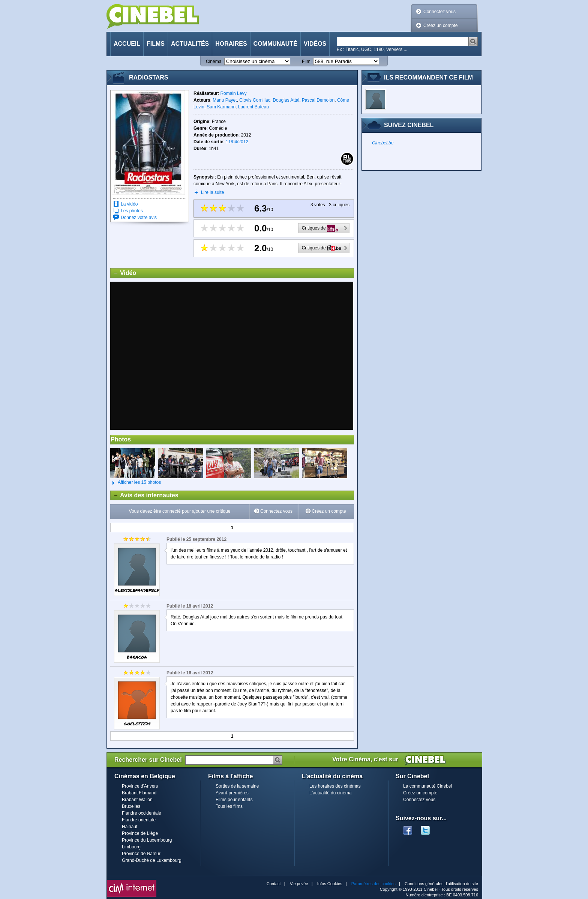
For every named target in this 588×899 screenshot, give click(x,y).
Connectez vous (439, 12)
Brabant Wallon (137, 800)
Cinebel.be (383, 143)
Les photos (132, 211)
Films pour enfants (234, 800)
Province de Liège (140, 833)
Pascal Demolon (318, 100)
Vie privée (299, 884)
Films (156, 44)
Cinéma (214, 62)
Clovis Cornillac (255, 100)
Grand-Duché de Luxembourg (152, 860)
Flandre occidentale (142, 813)
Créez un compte (440, 26)
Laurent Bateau (253, 107)
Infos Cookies (330, 884)
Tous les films (229, 806)
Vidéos (315, 44)
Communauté (275, 44)
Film (306, 62)
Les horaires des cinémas (335, 786)
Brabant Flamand (139, 793)
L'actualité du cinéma (330, 793)
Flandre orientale (139, 820)
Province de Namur (141, 854)
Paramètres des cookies (373, 884)
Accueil (127, 44)
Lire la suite (212, 192)
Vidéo (123, 273)
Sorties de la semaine (237, 786)
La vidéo (129, 204)
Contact (274, 884)
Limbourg (131, 847)
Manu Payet (225, 100)
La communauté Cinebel (427, 786)
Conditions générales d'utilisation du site (441, 884)
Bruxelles (131, 806)
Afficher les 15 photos (136, 483)
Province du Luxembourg (147, 840)
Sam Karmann (221, 107)
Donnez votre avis (139, 218)
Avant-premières (232, 793)
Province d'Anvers (140, 786)
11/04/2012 (237, 142)
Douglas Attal (286, 100)
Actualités (190, 44)
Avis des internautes (145, 495)
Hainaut (130, 827)
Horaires (231, 44)
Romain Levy (233, 93)
